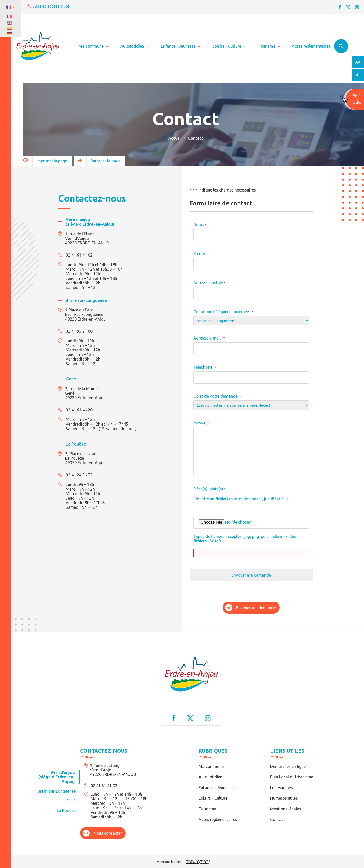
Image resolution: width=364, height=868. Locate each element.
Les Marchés (282, 788)
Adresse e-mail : (209, 338)
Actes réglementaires (218, 819)
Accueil (175, 138)
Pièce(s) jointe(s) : (209, 489)
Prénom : (203, 253)
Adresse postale (209, 283)
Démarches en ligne (288, 766)
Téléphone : (205, 367)
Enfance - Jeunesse (216, 788)
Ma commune (211, 766)
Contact (278, 819)
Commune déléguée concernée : (223, 312)
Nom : (200, 224)
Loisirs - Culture (213, 798)
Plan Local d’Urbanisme (292, 777)
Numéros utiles (284, 798)
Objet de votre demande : (218, 396)
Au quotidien (211, 777)
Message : (202, 422)
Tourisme (207, 809)
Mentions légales (286, 809)
